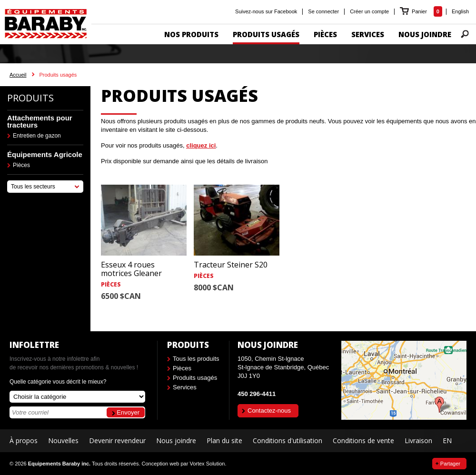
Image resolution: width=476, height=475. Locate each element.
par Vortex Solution (203, 464)
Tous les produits (196, 359)
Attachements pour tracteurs (40, 121)
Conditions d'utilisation (288, 441)
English (460, 11)
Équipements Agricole (45, 154)
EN (447, 441)
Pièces (21, 165)
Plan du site (224, 441)
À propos (24, 441)
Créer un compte (369, 11)
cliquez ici (201, 145)
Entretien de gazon (37, 136)
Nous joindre (176, 441)
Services (185, 387)
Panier (420, 11)
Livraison (418, 441)
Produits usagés (195, 378)
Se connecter (323, 11)
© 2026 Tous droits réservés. (75, 464)
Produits (30, 98)
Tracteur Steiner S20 (231, 265)
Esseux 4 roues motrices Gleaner (131, 269)
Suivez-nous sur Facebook (266, 11)
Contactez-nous (269, 411)
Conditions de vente (363, 441)
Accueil (18, 75)
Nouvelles (63, 441)
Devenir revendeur (117, 441)
